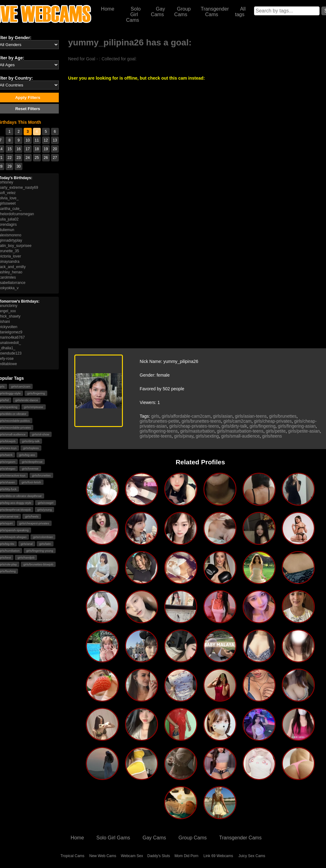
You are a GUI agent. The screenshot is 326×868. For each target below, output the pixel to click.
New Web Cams (103, 856)
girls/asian (223, 416)
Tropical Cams (72, 856)
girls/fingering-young (40, 551)
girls (155, 416)
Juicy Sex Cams (252, 856)
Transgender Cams (215, 12)
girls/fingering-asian (297, 426)
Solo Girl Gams (113, 838)
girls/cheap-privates (273, 421)
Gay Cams (158, 12)
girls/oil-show (41, 434)
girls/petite (276, 431)
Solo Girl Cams (133, 14)
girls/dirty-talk (31, 441)
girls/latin (45, 544)
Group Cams (182, 12)
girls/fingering (36, 393)
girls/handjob (26, 557)
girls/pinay (184, 436)
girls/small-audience (240, 436)
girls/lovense (30, 469)
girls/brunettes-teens (201, 421)
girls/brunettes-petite (159, 421)
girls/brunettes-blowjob (38, 564)
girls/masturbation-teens (240, 431)
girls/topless (31, 448)
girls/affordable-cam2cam (186, 416)
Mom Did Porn (186, 856)
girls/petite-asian (304, 431)
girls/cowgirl (45, 503)
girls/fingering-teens (159, 431)
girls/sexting (207, 436)
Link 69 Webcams (218, 856)
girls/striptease (34, 407)
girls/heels (32, 516)
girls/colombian (43, 537)
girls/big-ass (27, 455)
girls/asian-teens (251, 416)
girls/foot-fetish (31, 482)
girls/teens (272, 436)
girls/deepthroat (32, 462)
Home (108, 9)
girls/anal (27, 544)
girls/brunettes (41, 475)
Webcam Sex (132, 856)
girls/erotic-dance (27, 400)
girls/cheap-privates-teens (194, 426)
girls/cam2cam (21, 386)
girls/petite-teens (156, 436)
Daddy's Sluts (159, 856)
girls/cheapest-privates (34, 523)
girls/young (44, 510)
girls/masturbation (197, 431)
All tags (240, 12)
